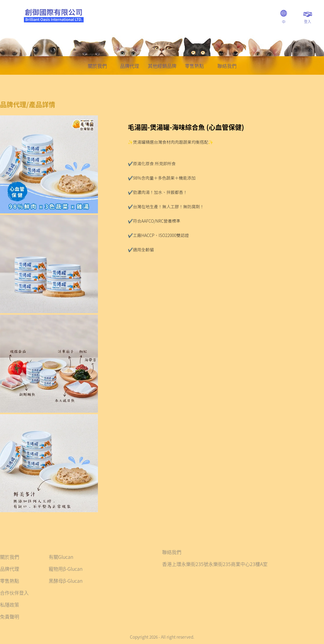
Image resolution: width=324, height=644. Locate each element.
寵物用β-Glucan (66, 569)
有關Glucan (61, 557)
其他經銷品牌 (162, 66)
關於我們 (97, 66)
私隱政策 (10, 605)
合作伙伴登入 (14, 593)
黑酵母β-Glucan (66, 581)
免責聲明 (10, 617)
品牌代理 (130, 66)
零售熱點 (194, 66)
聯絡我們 (227, 66)
